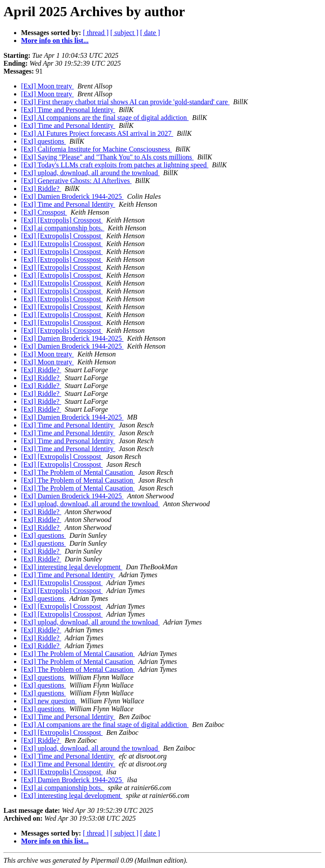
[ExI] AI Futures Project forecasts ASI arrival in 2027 (97, 133)
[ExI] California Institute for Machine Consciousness (96, 149)
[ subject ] (125, 33)
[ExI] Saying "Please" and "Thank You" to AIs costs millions (107, 157)
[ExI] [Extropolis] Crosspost (62, 220)
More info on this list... (55, 41)
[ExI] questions (43, 141)
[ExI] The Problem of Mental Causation (78, 472)
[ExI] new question (49, 701)
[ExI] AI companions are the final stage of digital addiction (105, 118)
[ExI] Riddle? (41, 189)
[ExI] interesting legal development (72, 567)
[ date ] (150, 33)
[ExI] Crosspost (44, 212)
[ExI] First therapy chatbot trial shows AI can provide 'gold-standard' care (125, 102)
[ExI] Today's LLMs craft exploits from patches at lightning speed (115, 165)
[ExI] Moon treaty (47, 86)
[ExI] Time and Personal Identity (68, 110)
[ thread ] (96, 33)
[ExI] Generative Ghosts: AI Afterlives (76, 181)
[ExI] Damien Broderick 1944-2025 (72, 196)
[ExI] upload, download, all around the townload (90, 173)
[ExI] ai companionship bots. (63, 228)
